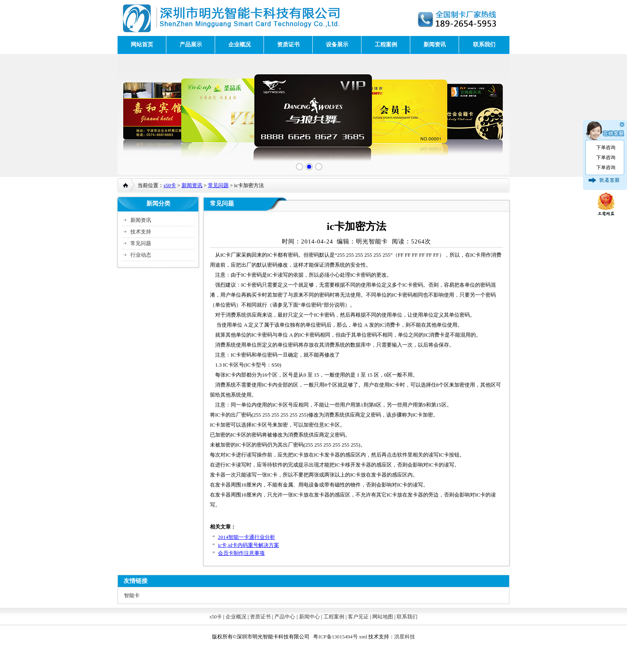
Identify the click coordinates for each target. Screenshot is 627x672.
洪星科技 (405, 637)
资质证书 (288, 45)
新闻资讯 (435, 45)
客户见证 (358, 617)
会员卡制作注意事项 (241, 553)
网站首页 (142, 45)
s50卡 (170, 185)
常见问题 (218, 185)
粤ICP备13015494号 (335, 637)
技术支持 (141, 232)
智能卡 (132, 595)
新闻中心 (310, 617)
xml (363, 637)
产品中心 (285, 617)
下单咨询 (606, 148)
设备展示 (337, 45)
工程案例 (386, 45)
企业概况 (240, 45)
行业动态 (141, 255)
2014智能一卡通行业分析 (247, 537)
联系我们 (484, 45)
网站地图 (383, 617)
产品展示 (191, 45)
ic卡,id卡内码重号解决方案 (249, 545)
